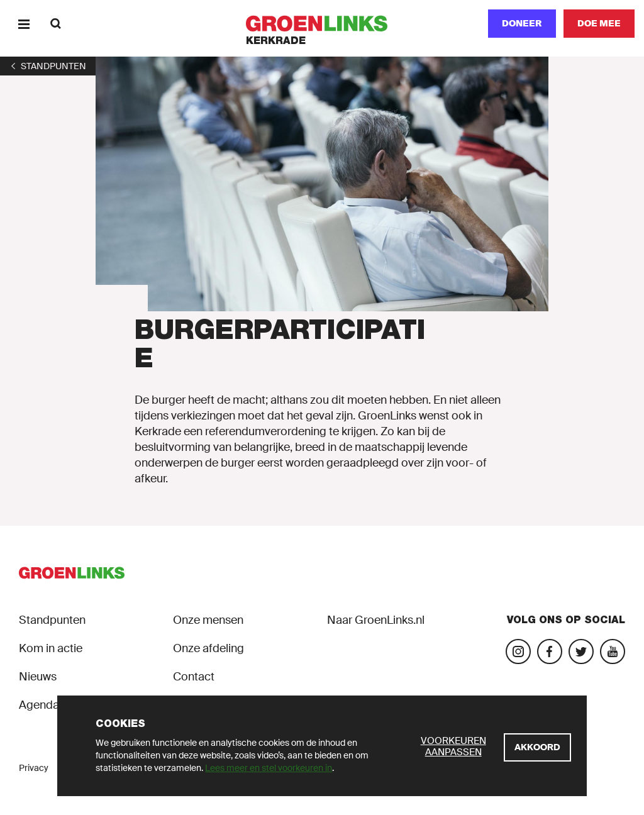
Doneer (522, 23)
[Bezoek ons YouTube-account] (613, 651)
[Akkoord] (537, 747)
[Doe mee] (599, 24)
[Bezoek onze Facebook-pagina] (550, 651)
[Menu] (24, 24)
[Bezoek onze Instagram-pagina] (518, 651)
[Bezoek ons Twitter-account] (581, 651)
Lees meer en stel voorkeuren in (269, 768)
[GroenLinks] (322, 24)
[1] (48, 66)
